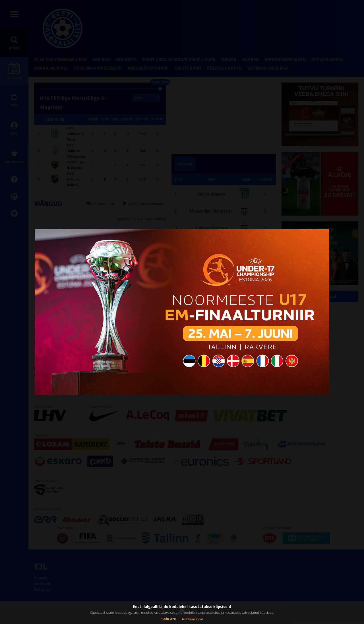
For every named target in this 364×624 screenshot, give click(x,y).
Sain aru (169, 619)
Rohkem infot (193, 619)
